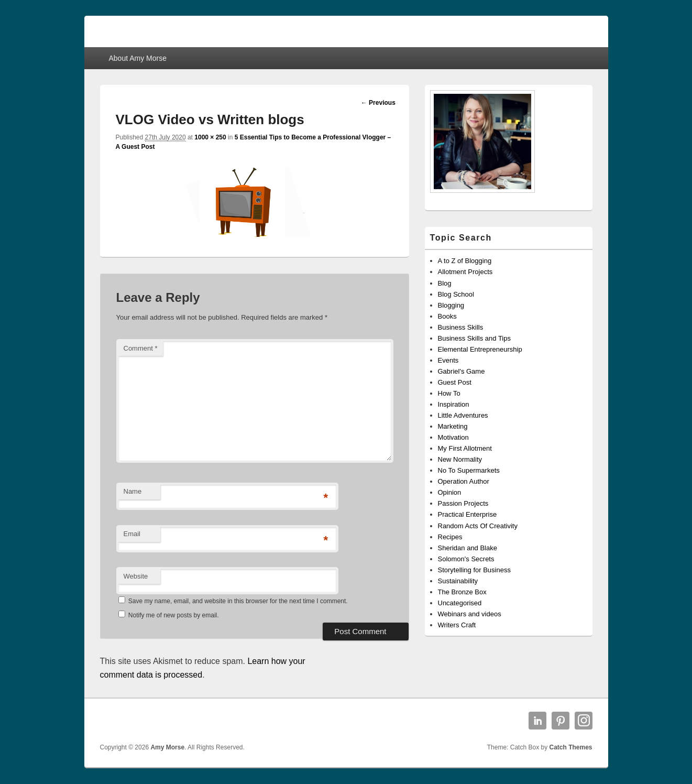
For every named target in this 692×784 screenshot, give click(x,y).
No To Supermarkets (469, 470)
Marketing (453, 426)
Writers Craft (457, 625)
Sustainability (458, 581)
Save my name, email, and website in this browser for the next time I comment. (238, 601)
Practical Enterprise (468, 514)
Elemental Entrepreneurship (480, 349)
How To (449, 393)
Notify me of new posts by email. (174, 615)
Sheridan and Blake (468, 548)
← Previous (378, 103)
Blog (445, 283)
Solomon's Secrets (466, 559)
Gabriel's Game (462, 371)
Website (136, 576)
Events (448, 360)
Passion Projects (463, 503)
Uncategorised (460, 603)
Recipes (450, 537)
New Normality (460, 459)
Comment (141, 348)
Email (132, 534)
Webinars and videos (470, 614)
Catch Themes (570, 747)
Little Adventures (463, 415)
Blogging (451, 305)
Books (447, 316)
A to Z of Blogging (465, 261)
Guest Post (455, 382)
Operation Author (464, 481)
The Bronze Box (462, 592)
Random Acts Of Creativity (478, 526)
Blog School (456, 294)
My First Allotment (465, 448)
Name (133, 491)
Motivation (453, 437)
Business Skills (461, 327)
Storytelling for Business (474, 570)
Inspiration (454, 404)
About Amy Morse (138, 58)
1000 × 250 (210, 137)
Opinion (450, 492)
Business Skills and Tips (474, 338)
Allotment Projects (465, 272)
